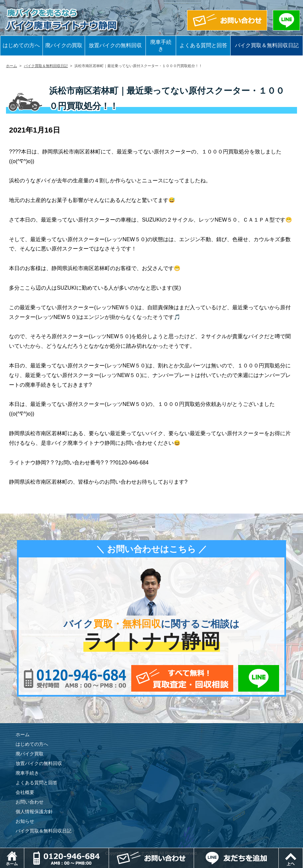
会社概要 (25, 792)
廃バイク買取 (30, 754)
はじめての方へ (21, 45)
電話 (109, 851)
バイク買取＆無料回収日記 (267, 45)
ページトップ (303, 851)
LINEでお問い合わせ (259, 678)
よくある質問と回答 (203, 45)
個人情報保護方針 (34, 812)
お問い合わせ (30, 802)
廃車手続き (161, 46)
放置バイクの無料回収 (115, 45)
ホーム (11, 66)
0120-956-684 (75, 678)
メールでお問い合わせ (182, 678)
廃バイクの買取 (64, 45)
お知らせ (25, 821)
